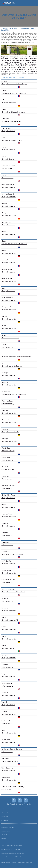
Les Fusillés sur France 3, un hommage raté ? (13, 853)
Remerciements (6, 831)
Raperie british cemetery (10, 761)
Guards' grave (6, 789)
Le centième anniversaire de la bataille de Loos (14, 857)
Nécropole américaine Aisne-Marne (13, 112)
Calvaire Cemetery (8, 469)
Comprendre (5, 813)
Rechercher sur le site (8, 835)
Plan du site (8, 864)
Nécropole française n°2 (10, 620)
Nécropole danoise (8, 159)
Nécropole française (8, 131)
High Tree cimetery (8, 451)
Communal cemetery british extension (14, 244)
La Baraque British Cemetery (11, 121)
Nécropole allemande (9, 103)
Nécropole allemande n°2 (10, 432)
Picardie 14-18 (5, 862)
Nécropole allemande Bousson (12, 366)
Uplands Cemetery (8, 404)
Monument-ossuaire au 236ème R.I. (14, 394)
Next (35, 50)
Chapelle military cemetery (10, 338)
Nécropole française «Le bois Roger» (14, 84)
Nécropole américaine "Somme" (12, 140)
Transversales (6, 820)
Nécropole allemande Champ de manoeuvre (16, 357)
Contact (4, 839)
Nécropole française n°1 (10, 629)
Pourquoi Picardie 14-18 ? (9, 827)
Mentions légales (29, 862)
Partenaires (3, 864)
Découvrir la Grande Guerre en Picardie (19, 16)
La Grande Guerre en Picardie (19, 804)
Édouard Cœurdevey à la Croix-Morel (12, 849)
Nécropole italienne (8, 648)
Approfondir (5, 817)
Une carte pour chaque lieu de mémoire (12, 846)
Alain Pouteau (22, 862)
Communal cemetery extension (12, 554)
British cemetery (7, 347)
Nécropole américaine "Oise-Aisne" (13, 592)
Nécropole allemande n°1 (10, 441)
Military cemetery (7, 168)
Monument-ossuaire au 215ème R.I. (14, 93)
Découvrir (5, 809)
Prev (3, 50)
